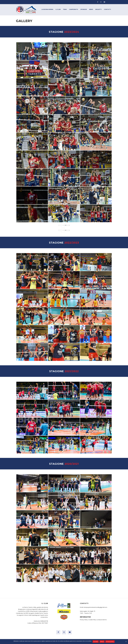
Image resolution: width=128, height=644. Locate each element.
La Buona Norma (102, 620)
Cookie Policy (92, 620)
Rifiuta (102, 642)
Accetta (96, 642)
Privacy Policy (84, 620)
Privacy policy (110, 642)
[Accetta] (126, 642)
